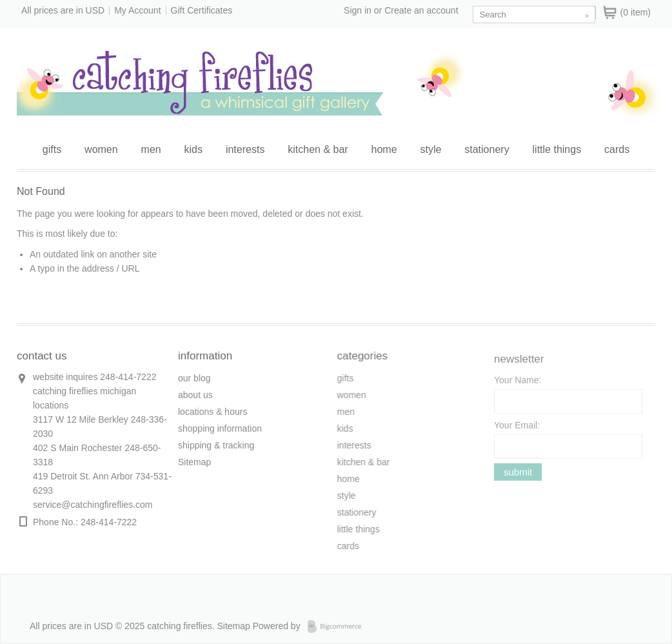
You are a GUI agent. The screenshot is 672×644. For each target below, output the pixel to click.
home (384, 149)
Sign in (358, 10)
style (430, 149)
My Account (137, 10)
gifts (52, 149)
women (101, 149)
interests (245, 149)
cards (617, 149)
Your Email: (517, 428)
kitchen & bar (318, 149)
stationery (487, 149)
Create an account (421, 10)
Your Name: (518, 383)
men (151, 149)
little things (557, 149)
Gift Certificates (202, 10)
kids (193, 149)
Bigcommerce (338, 627)
